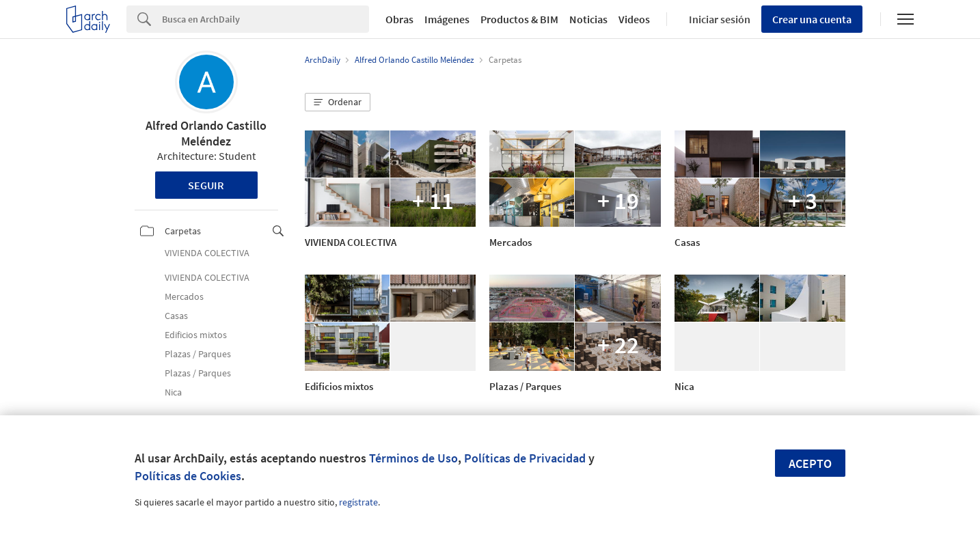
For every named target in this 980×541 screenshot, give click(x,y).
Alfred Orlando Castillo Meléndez (206, 133)
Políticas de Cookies (188, 476)
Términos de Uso (413, 458)
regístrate (358, 502)
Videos (634, 19)
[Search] (266, 19)
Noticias (588, 19)
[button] (338, 102)
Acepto (810, 463)
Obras (399, 19)
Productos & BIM (519, 19)
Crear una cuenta (812, 19)
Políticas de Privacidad (525, 458)
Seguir (206, 185)
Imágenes (447, 19)
